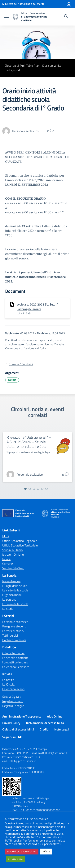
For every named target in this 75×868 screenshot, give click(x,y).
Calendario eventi (13, 689)
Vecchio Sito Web (13, 568)
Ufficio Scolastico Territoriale (20, 545)
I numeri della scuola (15, 604)
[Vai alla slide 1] (25, 489)
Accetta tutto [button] (15, 859)
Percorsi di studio (13, 631)
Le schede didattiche (15, 658)
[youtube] (20, 737)
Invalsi (6, 559)
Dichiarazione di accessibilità (45, 723)
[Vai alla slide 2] (30, 489)
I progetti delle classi (15, 662)
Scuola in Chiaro (12, 550)
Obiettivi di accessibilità (18, 729)
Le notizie (8, 680)
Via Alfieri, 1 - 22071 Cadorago (30, 749)
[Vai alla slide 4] (38, 489)
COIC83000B (36, 772)
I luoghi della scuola (15, 586)
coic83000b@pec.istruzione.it (19, 761)
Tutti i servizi (10, 635)
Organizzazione (12, 595)
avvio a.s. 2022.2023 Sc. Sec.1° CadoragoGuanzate (37, 307)
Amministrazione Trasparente (22, 716)
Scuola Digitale (12, 697)
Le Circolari (9, 684)
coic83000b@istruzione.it (53, 753)
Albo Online (55, 716)
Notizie (12, 380)
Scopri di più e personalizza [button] (22, 851)
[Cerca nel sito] (66, 17)
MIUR (6, 536)
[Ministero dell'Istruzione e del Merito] (23, 4)
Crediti (44, 729)
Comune (8, 564)
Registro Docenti (13, 701)
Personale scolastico (15, 622)
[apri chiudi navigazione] (7, 17)
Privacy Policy (11, 723)
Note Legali (62, 729)
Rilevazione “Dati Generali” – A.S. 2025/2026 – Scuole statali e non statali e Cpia (29, 442)
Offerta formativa (13, 653)
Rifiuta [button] (46, 851)
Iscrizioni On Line (13, 554)
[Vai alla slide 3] (34, 489)
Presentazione (11, 581)
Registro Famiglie (13, 706)
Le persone (9, 599)
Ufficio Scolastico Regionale (20, 541)
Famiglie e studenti (14, 626)
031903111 (22, 753)
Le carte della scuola (15, 590)
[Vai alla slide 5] (42, 489)
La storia (8, 609)
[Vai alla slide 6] (46, 489)
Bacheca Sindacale (14, 640)
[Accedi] (69, 4)
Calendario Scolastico (16, 667)
